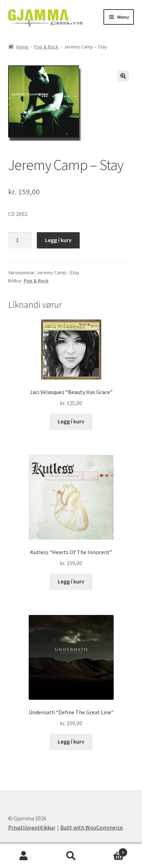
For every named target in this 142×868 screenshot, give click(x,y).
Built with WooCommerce (92, 827)
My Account (24, 856)
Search (71, 856)
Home (22, 47)
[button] (123, 76)
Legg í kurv (58, 240)
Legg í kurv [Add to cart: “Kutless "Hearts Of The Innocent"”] (71, 581)
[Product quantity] (20, 240)
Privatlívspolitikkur (32, 827)
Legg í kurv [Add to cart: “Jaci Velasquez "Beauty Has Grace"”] (71, 421)
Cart (111, 851)
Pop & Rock (46, 47)
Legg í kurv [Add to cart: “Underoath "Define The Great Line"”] (71, 741)
